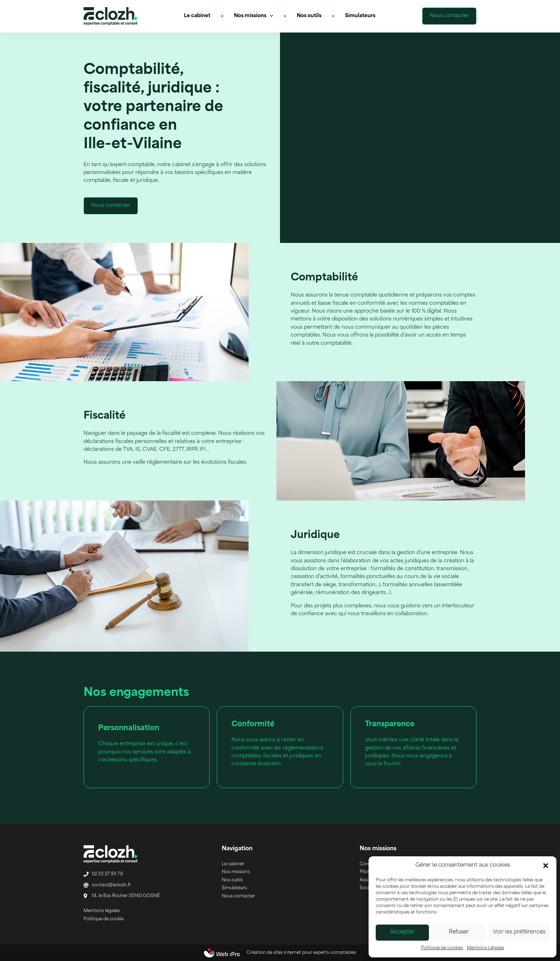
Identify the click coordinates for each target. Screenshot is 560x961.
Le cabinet (197, 16)
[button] (546, 866)
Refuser (459, 932)
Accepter (402, 932)
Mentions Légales (486, 948)
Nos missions (254, 16)
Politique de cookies (442, 948)
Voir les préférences (519, 932)
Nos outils (309, 16)
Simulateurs (360, 16)
